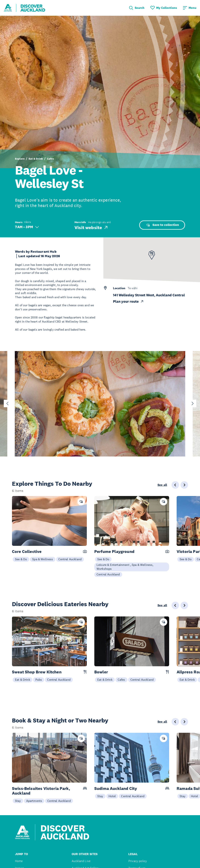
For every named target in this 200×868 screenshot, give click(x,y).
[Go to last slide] (7, 403)
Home (19, 861)
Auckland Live (81, 861)
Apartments (34, 801)
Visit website (91, 227)
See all (162, 485)
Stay (18, 801)
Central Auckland (70, 559)
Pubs (39, 680)
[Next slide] (193, 403)
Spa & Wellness (43, 559)
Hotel (112, 796)
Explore (20, 159)
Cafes (50, 159)
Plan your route (128, 301)
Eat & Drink (36, 159)
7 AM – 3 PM (27, 227)
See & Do (21, 559)
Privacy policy (138, 861)
